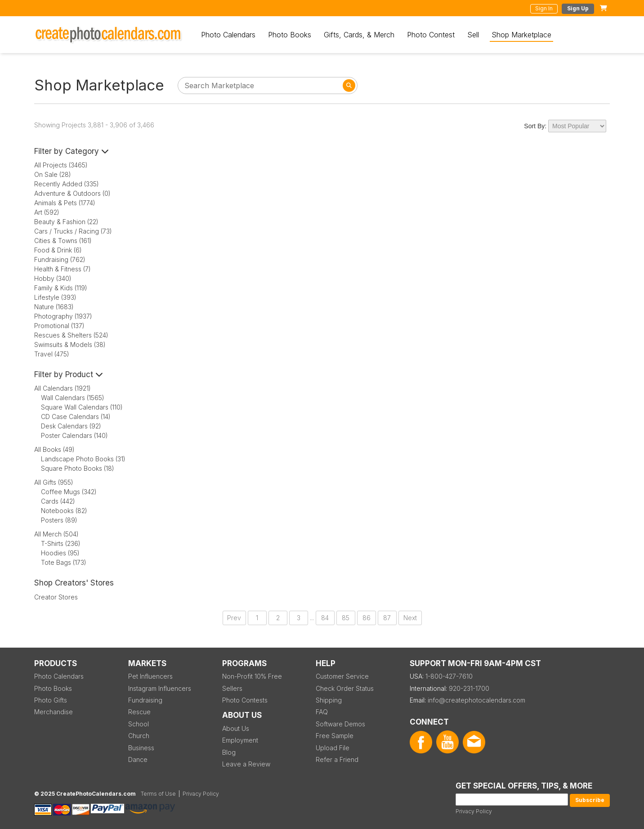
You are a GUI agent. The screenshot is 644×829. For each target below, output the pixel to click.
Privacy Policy (474, 811)
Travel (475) (52, 354)
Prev (234, 618)
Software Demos (340, 724)
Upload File (333, 748)
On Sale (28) (53, 174)
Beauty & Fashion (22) (66, 222)
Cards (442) (58, 501)
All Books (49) (54, 449)
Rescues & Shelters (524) (71, 335)
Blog (229, 752)
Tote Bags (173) (64, 562)
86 (367, 618)
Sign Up (578, 8)
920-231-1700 (469, 688)
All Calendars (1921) (63, 388)
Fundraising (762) (60, 259)
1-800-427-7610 (449, 676)
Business (141, 748)
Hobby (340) (53, 278)
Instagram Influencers (160, 688)
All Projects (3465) (61, 165)
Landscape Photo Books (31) (83, 459)
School (139, 724)
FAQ (322, 712)
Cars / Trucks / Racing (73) (73, 231)
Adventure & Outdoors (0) (72, 193)
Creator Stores (56, 597)
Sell (473, 35)
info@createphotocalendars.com (476, 700)
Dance (138, 759)
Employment (240, 740)
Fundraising (145, 700)
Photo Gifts (51, 700)
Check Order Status (345, 688)
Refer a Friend (337, 759)
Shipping (329, 700)
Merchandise (54, 712)
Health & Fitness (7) (63, 269)
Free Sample (335, 736)
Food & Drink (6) (58, 250)
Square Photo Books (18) (78, 468)
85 (346, 618)
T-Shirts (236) (61, 543)
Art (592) (47, 212)
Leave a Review (246, 764)
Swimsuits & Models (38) (70, 345)
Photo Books (290, 35)
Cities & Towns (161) (63, 241)
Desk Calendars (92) (71, 426)
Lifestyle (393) (55, 297)
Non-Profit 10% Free (252, 676)
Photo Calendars (228, 35)
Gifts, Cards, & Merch (359, 35)
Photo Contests (245, 700)
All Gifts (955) (54, 482)
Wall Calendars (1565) (73, 398)
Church (139, 736)
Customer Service (342, 676)
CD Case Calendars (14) (76, 417)
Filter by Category (72, 151)
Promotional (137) (59, 326)
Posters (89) (59, 520)
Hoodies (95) (60, 553)
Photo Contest (431, 35)
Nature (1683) (54, 307)
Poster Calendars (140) (74, 435)
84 (325, 618)
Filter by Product (69, 374)
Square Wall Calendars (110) (82, 407)
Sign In (544, 8)
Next (410, 618)
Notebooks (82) (64, 511)
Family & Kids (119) (61, 288)
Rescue (139, 712)
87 (387, 618)
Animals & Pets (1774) (65, 203)
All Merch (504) (56, 534)
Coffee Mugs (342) (69, 492)
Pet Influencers (150, 676)
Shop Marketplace (521, 35)
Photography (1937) (63, 316)
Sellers (232, 688)
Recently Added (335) (67, 184)
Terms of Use (158, 794)
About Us (236, 728)
